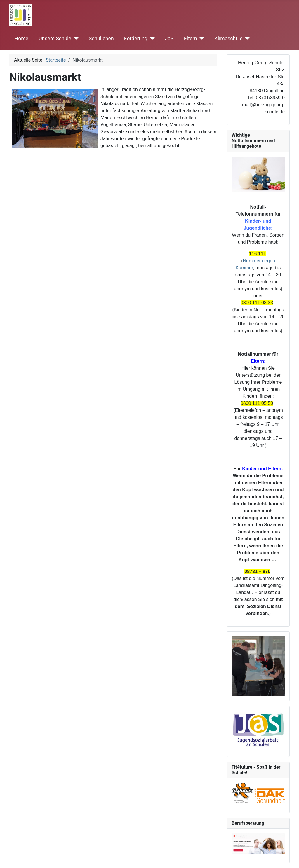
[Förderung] (151, 39)
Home (21, 39)
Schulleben (101, 39)
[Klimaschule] (246, 39)
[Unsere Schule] (75, 39)
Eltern (191, 39)
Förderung (136, 39)
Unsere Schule (55, 39)
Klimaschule (229, 39)
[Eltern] (201, 39)
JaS (169, 39)
